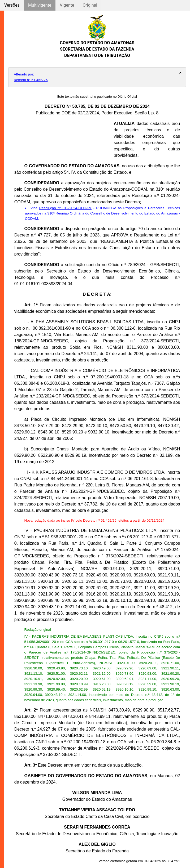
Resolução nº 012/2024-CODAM (66, 208)
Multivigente (40, 5)
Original (90, 5)
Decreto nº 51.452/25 (31, 80)
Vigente (67, 5)
